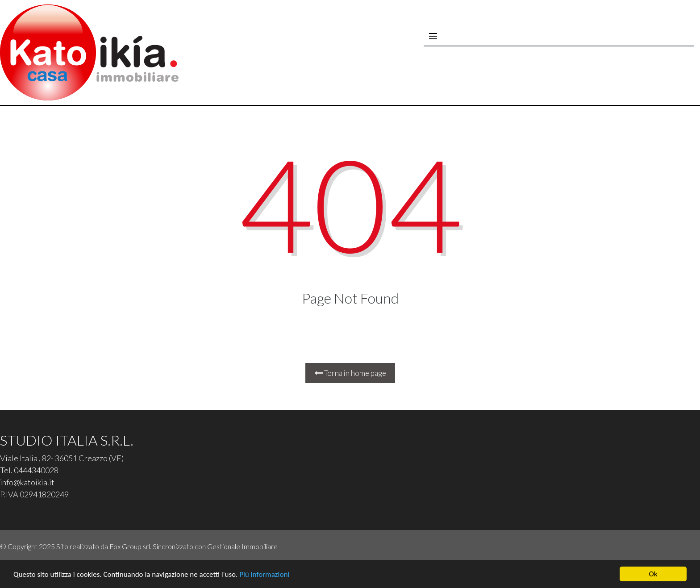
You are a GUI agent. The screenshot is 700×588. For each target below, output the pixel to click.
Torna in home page (350, 373)
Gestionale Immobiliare (242, 546)
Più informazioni (264, 574)
